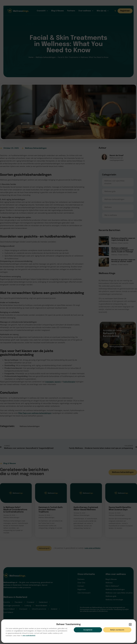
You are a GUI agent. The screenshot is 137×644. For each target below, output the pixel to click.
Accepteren (88, 630)
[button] (130, 624)
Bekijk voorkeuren (117, 630)
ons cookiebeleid (29, 636)
